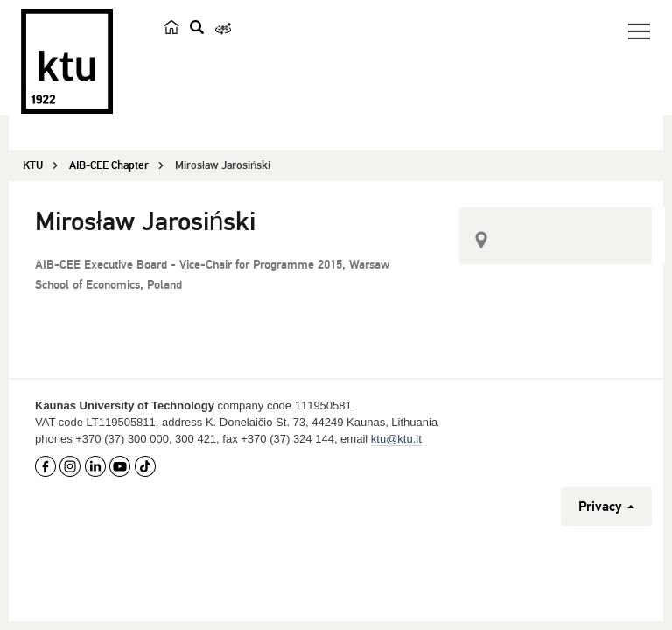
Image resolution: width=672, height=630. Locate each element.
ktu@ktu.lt (396, 439)
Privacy (606, 507)
